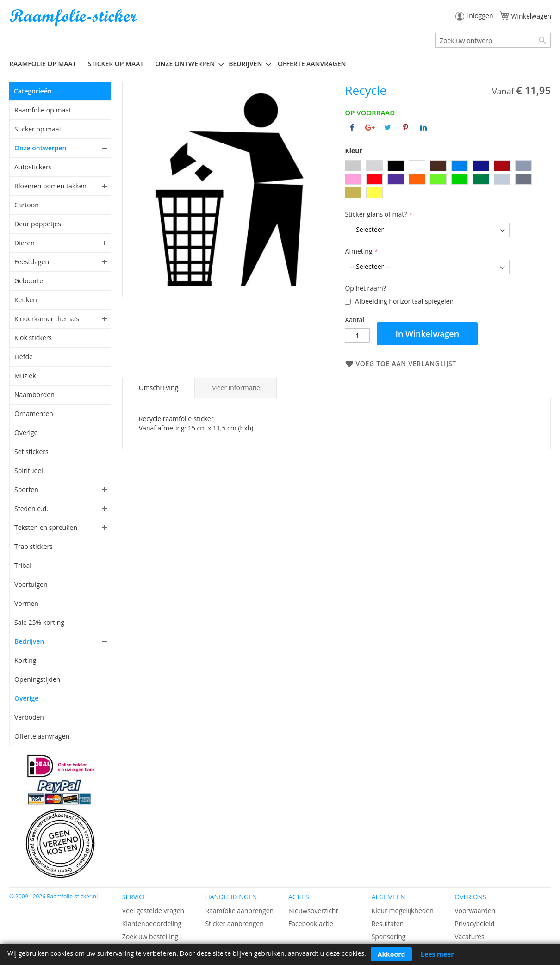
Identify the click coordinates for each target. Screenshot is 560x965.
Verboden (29, 717)
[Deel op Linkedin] (423, 127)
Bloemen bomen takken (50, 186)
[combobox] (493, 40)
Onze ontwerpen (40, 148)
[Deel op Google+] (370, 127)
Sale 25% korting (39, 622)
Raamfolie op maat (43, 110)
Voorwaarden (475, 911)
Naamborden (34, 395)
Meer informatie (236, 388)
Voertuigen (31, 584)
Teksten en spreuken (46, 527)
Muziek (25, 376)
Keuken (26, 300)
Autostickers (33, 167)
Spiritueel (29, 470)
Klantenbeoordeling (152, 924)
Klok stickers (33, 338)
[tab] (159, 388)
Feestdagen (32, 262)
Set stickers (31, 451)
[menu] (280, 64)
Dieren (25, 243)
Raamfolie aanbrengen (239, 911)
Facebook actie (311, 924)
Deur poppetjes (38, 224)
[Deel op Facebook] (352, 127)
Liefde (24, 357)
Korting (25, 660)
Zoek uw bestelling (150, 937)
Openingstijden (37, 679)
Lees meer (437, 954)
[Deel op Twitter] (388, 127)
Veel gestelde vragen (153, 911)
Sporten (26, 489)
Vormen (26, 603)
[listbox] (448, 180)
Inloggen (480, 16)
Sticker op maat (38, 129)
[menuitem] (46, 64)
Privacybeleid (474, 924)
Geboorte (29, 281)
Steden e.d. (31, 508)
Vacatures (469, 937)
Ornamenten (34, 414)
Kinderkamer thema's (47, 319)
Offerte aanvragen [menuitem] (312, 64)
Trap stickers (34, 546)
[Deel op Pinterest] (406, 127)
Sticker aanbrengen (234, 924)
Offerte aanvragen (42, 736)
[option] (353, 166)
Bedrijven (29, 641)
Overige (26, 433)
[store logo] (74, 18)
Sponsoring (389, 937)
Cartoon (27, 205)
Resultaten (388, 924)
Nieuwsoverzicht (313, 911)
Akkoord (392, 954)
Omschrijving (159, 388)
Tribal (23, 565)
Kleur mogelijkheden (403, 911)
